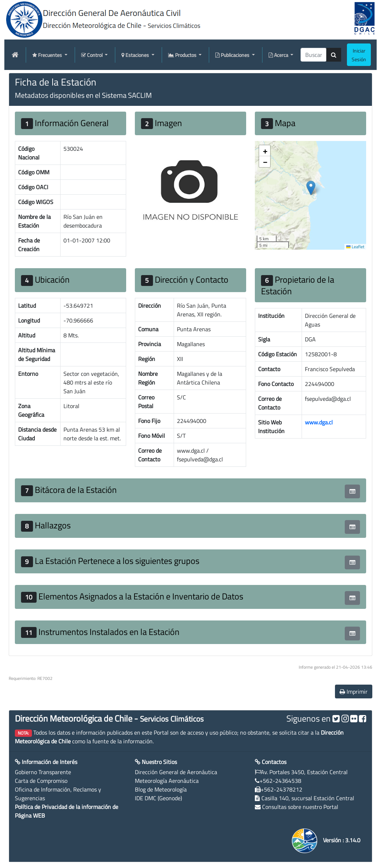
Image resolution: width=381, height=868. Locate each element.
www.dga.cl (319, 422)
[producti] (314, 55)
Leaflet (355, 247)
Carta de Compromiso (41, 781)
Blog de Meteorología (161, 789)
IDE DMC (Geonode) (158, 798)
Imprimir (354, 692)
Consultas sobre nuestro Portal (300, 807)
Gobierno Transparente (43, 772)
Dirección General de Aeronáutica (176, 772)
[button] (311, 188)
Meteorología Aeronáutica (167, 781)
